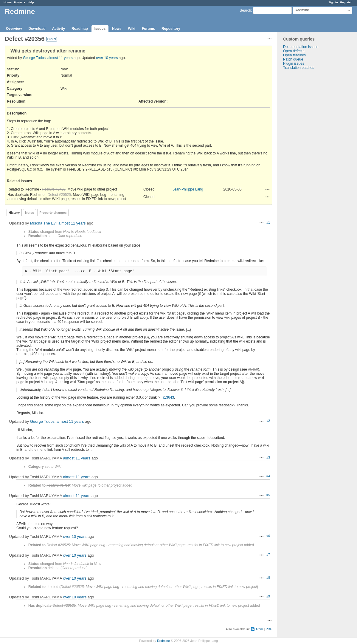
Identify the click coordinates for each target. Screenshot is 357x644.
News (117, 29)
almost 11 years (60, 58)
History (14, 213)
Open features (294, 55)
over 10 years (107, 58)
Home (8, 2)
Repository (171, 29)
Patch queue (293, 59)
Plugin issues (294, 64)
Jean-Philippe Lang (188, 189)
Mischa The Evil (44, 223)
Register (346, 2)
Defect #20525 (59, 195)
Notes (30, 213)
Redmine (163, 641)
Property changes (53, 213)
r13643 (169, 397)
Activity (59, 29)
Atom (259, 629)
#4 (268, 476)
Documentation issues (301, 47)
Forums (148, 29)
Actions (268, 189)
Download (37, 29)
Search (245, 10)
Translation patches (299, 68)
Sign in (333, 2)
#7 (268, 555)
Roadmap (80, 29)
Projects (20, 2)
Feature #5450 (54, 189)
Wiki (132, 29)
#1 (268, 222)
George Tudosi (35, 58)
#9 (268, 596)
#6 (268, 536)
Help (31, 2)
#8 (268, 578)
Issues (100, 29)
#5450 (253, 369)
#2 (268, 421)
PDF (269, 629)
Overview (14, 29)
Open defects (294, 51)
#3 (268, 457)
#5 (268, 495)
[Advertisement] (307, 163)
